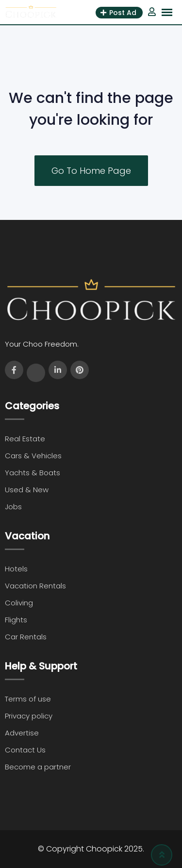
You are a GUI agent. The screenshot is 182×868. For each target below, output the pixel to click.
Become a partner (38, 767)
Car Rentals (26, 637)
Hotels (16, 569)
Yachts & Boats (33, 473)
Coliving (19, 603)
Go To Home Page (91, 171)
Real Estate (25, 439)
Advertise (22, 733)
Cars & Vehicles (33, 456)
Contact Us (25, 750)
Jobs (13, 507)
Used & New (27, 490)
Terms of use (28, 699)
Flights (16, 620)
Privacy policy (29, 716)
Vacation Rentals (35, 586)
